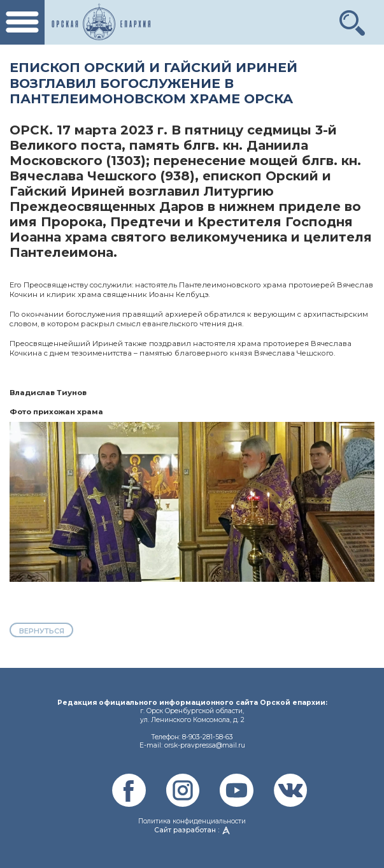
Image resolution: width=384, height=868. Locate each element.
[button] (352, 18)
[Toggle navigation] (22, 22)
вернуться (42, 631)
